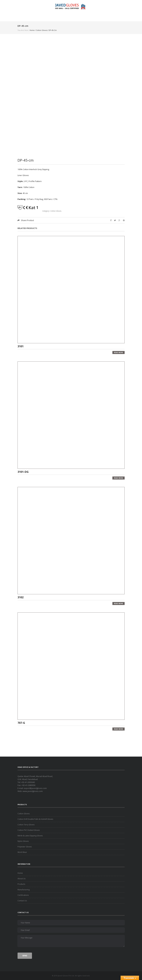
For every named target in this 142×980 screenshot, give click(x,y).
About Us (21, 879)
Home (32, 30)
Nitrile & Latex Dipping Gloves (30, 836)
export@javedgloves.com (35, 788)
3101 (21, 346)
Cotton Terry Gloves (26, 825)
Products (21, 884)
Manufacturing (24, 890)
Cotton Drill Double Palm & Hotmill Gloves (35, 819)
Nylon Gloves (23, 841)
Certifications (23, 895)
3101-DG (23, 472)
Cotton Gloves (42, 30)
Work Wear (22, 852)
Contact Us (22, 901)
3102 (21, 597)
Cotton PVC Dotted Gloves (29, 830)
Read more (119, 353)
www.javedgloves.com (33, 791)
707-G (21, 723)
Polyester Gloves (25, 847)
